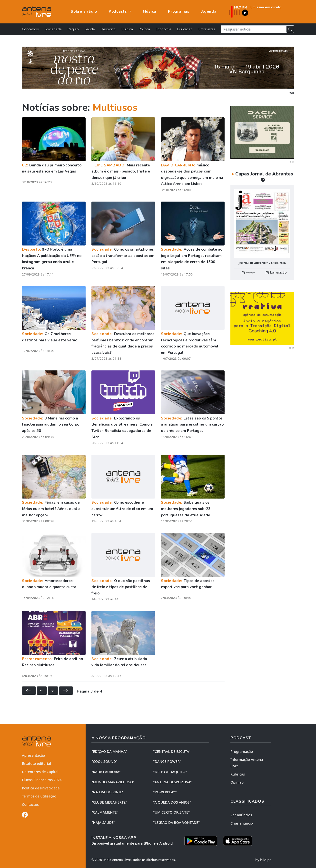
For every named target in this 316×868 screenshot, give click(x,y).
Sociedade (53, 29)
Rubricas (238, 774)
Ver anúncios (241, 815)
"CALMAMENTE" (105, 812)
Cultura (127, 29)
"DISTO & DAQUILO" (170, 772)
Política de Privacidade (41, 788)
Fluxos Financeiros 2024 (42, 780)
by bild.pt (263, 860)
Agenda (209, 11)
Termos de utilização (39, 796)
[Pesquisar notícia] (254, 29)
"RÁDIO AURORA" (106, 772)
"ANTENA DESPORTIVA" (172, 782)
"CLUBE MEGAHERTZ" (109, 802)
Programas (179, 11)
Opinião (237, 782)
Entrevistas (207, 29)
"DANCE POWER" (167, 761)
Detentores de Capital (40, 772)
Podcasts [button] (118, 11)
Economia (163, 29)
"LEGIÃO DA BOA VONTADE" (176, 822)
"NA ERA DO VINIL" (107, 792)
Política (144, 29)
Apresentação (34, 755)
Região (73, 29)
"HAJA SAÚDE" (103, 822)
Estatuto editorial (36, 763)
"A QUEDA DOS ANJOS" (172, 802)
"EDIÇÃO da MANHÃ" (109, 751)
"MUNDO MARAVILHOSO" (113, 782)
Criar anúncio (242, 823)
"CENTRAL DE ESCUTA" (172, 751)
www (248, 272)
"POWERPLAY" (165, 792)
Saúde (90, 29)
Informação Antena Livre (247, 763)
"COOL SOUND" (104, 761)
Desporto (108, 29)
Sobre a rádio (84, 11)
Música (150, 11)
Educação (185, 29)
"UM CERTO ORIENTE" (171, 812)
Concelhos (30, 29)
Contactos (30, 804)
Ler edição (276, 272)
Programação (242, 751)
